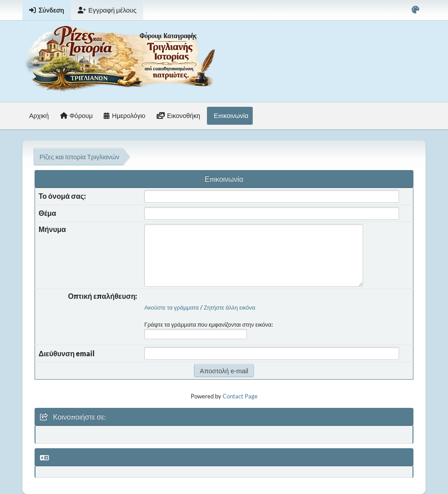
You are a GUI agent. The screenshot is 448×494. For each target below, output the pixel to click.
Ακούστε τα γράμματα (171, 307)
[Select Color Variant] (415, 10)
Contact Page (240, 396)
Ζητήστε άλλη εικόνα (230, 307)
